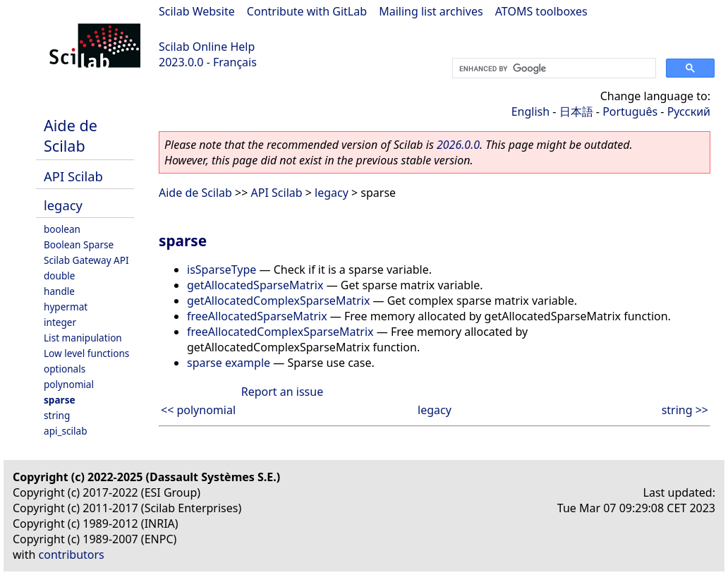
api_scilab (66, 431)
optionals (65, 369)
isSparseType (222, 270)
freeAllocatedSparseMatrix (257, 316)
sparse (60, 400)
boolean (62, 229)
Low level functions (86, 353)
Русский (689, 111)
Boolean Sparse (79, 244)
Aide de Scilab (71, 135)
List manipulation (83, 338)
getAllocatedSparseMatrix (255, 285)
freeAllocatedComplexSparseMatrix (280, 332)
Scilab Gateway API (86, 260)
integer (60, 322)
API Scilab (73, 176)
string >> (685, 410)
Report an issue (282, 392)
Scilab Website (197, 11)
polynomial (69, 384)
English (530, 111)
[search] (553, 68)
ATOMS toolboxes (541, 11)
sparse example (229, 363)
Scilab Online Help (207, 47)
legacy (63, 205)
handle (59, 291)
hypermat (66, 307)
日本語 (576, 111)
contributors (72, 555)
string (57, 415)
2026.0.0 (458, 145)
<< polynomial (198, 410)
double (60, 276)
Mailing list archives (431, 11)
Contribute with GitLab (307, 11)
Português (630, 111)
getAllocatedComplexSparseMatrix (278, 301)
